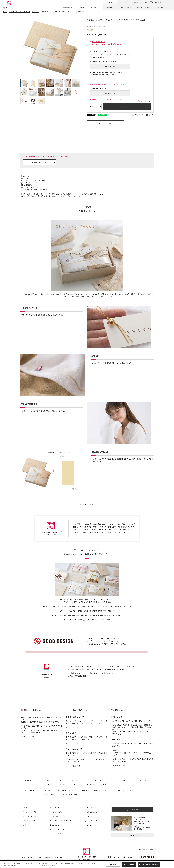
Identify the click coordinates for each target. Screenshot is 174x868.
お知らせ (93, 7)
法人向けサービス (164, 7)
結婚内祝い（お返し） (66, 791)
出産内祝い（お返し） (102, 791)
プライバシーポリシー (27, 857)
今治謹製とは (67, 7)
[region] (87, 864)
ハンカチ (48, 780)
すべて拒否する (129, 864)
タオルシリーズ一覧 (30, 816)
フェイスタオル (95, 780)
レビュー (26, 825)
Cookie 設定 (59, 857)
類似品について (92, 812)
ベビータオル (143, 780)
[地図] (136, 825)
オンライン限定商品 (89, 784)
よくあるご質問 (55, 834)
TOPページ (27, 808)
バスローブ (49, 784)
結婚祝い (48, 791)
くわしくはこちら (28, 736)
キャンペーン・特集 (30, 812)
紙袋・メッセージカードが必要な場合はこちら (107, 44)
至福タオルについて (87, 505)
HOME (5, 12)
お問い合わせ (158, 2)
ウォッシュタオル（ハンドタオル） (71, 780)
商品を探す (110, 7)
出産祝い (84, 791)
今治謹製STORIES (29, 821)
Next (76, 48)
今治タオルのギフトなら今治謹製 (143, 849)
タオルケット (127, 780)
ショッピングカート (93, 821)
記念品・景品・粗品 (70, 794)
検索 (146, 2)
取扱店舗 (81, 7)
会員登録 (136, 2)
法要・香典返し (50, 794)
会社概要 (90, 816)
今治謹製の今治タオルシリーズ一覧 (20, 12)
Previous (25, 48)
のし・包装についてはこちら (38, 162)
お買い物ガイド (126, 7)
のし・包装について (98, 42)
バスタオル (112, 780)
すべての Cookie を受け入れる (149, 864)
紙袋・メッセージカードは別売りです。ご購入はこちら (110, 99)
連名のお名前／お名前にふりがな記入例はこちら (108, 84)
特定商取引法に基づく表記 (44, 857)
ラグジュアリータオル (67, 784)
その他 (105, 784)
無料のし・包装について (146, 7)
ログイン (125, 2)
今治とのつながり (56, 812)
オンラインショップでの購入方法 (62, 821)
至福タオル (35, 12)
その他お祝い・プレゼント (126, 791)
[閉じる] (170, 864)
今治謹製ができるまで (58, 816)
